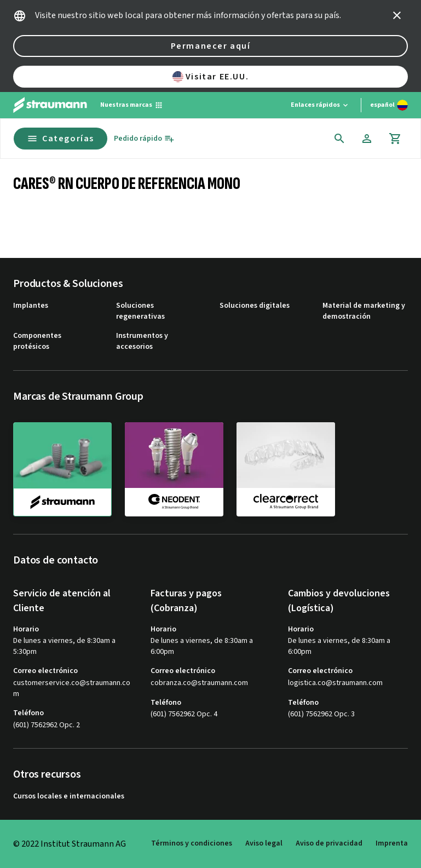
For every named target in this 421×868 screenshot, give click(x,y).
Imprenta (392, 843)
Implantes (31, 306)
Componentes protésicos (37, 341)
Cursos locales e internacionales (69, 797)
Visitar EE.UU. (210, 77)
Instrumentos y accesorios (142, 341)
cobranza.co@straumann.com (199, 683)
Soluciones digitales (255, 306)
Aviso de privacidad (329, 843)
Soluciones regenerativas (140, 311)
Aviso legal (264, 843)
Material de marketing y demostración (364, 311)
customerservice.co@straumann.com (72, 689)
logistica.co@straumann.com (335, 683)
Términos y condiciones (192, 843)
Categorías (60, 139)
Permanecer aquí (211, 46)
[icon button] (397, 15)
